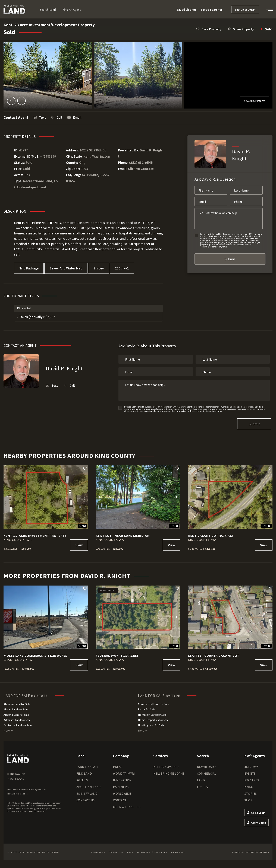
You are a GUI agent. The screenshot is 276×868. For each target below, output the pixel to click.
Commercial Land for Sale (153, 702)
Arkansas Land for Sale (17, 718)
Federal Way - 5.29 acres (117, 654)
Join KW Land (87, 792)
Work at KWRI (124, 772)
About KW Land (89, 785)
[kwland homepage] (18, 757)
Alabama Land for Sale (17, 702)
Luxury (203, 785)
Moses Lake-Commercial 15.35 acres (35, 654)
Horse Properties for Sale (153, 718)
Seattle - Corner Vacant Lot (214, 654)
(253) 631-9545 (141, 162)
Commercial (207, 772)
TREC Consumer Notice (17, 792)
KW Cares (252, 779)
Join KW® (251, 765)
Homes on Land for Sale (152, 713)
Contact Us (86, 799)
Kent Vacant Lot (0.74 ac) (211, 534)
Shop (248, 799)
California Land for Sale (18, 724)
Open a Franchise (127, 805)
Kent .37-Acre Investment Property (35, 534)
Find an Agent (72, 10)
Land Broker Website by (251, 851)
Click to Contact (141, 169)
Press (118, 765)
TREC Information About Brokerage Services (26, 788)
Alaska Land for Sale (16, 708)
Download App (209, 765)
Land (201, 779)
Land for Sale (88, 765)
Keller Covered (166, 765)
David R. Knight (64, 368)
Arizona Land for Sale (16, 713)
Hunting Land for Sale (151, 724)
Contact (120, 799)
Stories (251, 792)
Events (250, 772)
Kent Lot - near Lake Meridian (123, 534)
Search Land (48, 10)
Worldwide (122, 792)
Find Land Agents (84, 775)
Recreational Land (38, 181)
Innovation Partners (122, 782)
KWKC (249, 785)
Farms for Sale (147, 708)
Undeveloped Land (32, 187)
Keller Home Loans (169, 772)
